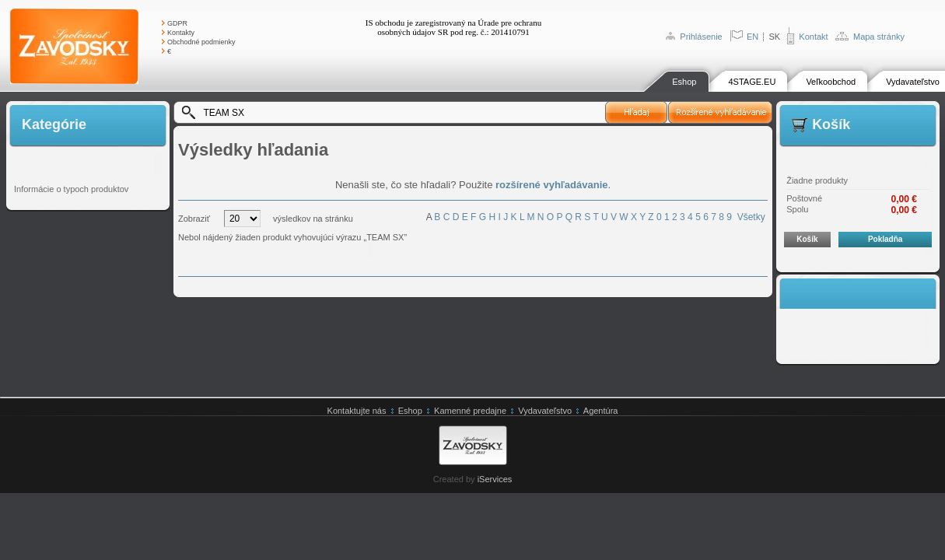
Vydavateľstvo (913, 82)
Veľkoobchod (831, 82)
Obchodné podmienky (201, 42)
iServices (495, 479)
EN (752, 37)
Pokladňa (885, 239)
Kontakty (181, 33)
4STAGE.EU (752, 82)
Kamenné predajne (470, 411)
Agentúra (601, 411)
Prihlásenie (701, 37)
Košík (807, 239)
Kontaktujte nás (357, 411)
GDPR (177, 23)
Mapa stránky (879, 37)
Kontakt (813, 37)
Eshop (684, 82)
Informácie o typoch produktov (71, 189)
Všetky (751, 217)
